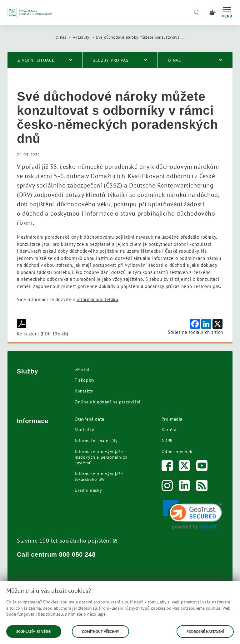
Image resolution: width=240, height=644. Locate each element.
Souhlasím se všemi (34, 631)
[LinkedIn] (185, 487)
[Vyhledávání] (197, 12)
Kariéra (169, 430)
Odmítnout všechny (100, 631)
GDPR (167, 441)
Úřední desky (88, 490)
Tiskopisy (85, 380)
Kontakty (84, 391)
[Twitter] (185, 467)
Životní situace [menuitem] (36, 60)
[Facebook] (167, 467)
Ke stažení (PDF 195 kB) (43, 328)
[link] (192, 515)
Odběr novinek (177, 451)
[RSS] (202, 487)
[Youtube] (202, 467)
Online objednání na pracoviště (108, 402)
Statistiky (85, 430)
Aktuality (81, 37)
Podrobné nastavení (205, 631)
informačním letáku (97, 299)
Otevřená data (90, 419)
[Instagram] (167, 487)
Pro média (172, 419)
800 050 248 (77, 554)
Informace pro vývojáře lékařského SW (99, 476)
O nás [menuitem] (174, 60)
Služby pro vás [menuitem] (111, 60)
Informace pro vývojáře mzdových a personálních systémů (101, 457)
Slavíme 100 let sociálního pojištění (64, 540)
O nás (61, 37)
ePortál (82, 369)
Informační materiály (96, 441)
